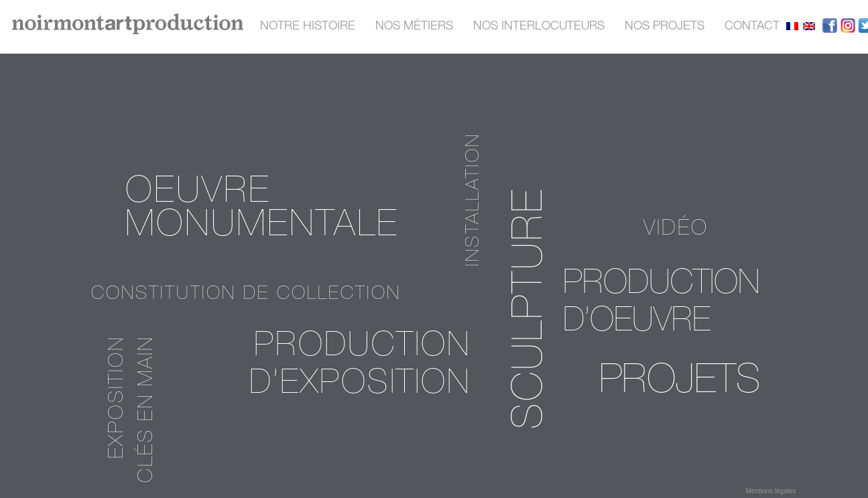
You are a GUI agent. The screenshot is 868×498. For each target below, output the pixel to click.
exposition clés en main (133, 409)
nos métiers (414, 27)
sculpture (533, 308)
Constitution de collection (246, 295)
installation (475, 199)
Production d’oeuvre (661, 304)
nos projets (665, 27)
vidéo (676, 230)
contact (752, 27)
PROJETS (680, 383)
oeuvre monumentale (262, 211)
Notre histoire (308, 27)
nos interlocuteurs (539, 27)
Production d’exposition (360, 367)
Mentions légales (770, 491)
